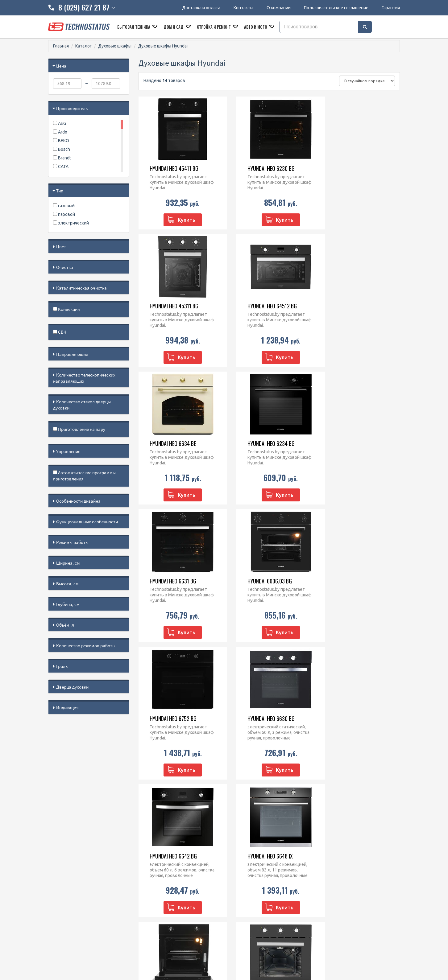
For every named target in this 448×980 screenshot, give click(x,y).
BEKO (61, 141)
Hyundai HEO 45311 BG (351, 168)
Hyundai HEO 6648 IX (349, 581)
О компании (279, 8)
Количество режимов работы (86, 646)
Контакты (243, 8)
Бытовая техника (134, 27)
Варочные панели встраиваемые (262, 863)
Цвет (61, 247)
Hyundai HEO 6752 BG (350, 443)
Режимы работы (72, 542)
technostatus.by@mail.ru (175, 871)
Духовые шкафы (115, 46)
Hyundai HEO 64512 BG (170, 306)
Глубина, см (68, 604)
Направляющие (72, 354)
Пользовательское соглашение (336, 8)
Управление (68, 451)
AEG (60, 123)
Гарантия (391, 8)
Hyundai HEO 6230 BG (260, 168)
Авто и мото (256, 27)
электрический (71, 223)
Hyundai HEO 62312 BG (170, 719)
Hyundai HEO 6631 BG (169, 443)
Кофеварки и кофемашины (256, 887)
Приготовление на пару (79, 429)
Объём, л (65, 625)
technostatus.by (166, 863)
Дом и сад (174, 27)
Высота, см (67, 584)
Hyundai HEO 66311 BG (260, 719)
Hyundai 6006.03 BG (258, 443)
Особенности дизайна (78, 501)
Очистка (65, 267)
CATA (61, 167)
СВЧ (60, 332)
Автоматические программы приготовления (84, 476)
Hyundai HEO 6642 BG (260, 581)
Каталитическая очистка (81, 288)
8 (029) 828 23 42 (168, 847)
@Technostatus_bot (170, 885)
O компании (60, 863)
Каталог (83, 46)
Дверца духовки (72, 687)
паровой (64, 214)
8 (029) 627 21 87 (168, 855)
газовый (64, 206)
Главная (61, 46)
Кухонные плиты (245, 871)
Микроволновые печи (251, 847)
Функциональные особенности (87, 522)
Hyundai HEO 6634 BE (259, 306)
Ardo (60, 132)
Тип (60, 191)
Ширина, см (68, 563)
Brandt (62, 158)
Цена (61, 66)
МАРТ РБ (323, 953)
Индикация (67, 708)
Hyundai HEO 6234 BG (350, 306)
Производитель (72, 108)
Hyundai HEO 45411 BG (170, 168)
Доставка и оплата (201, 8)
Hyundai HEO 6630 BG (169, 581)
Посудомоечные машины (254, 879)
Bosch (62, 149)
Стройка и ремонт (214, 27)
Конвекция (66, 309)
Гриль (62, 666)
